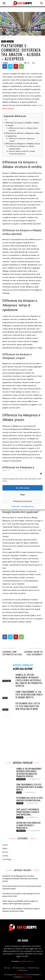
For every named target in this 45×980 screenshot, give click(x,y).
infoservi (21, 975)
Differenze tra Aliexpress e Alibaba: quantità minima (22, 148)
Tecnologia (10, 41)
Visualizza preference (22, 501)
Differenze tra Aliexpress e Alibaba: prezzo (23, 144)
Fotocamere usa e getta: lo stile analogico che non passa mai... (29, 799)
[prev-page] (4, 715)
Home (3, 38)
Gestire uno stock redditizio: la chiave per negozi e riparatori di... (28, 825)
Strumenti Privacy (33, 968)
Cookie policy (16, 506)
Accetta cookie (23, 488)
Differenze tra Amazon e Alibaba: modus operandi (23, 129)
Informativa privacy (28, 506)
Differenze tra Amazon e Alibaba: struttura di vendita (22, 124)
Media (10, 38)
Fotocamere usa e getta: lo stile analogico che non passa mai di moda (28, 706)
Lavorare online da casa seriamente (33, 653)
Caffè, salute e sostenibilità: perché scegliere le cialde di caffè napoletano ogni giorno (20, 902)
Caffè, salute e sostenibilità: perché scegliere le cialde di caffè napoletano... (28, 812)
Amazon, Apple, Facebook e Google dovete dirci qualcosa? (22, 152)
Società (5, 856)
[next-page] (8, 715)
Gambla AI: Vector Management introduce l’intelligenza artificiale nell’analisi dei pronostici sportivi (29, 680)
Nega (23, 494)
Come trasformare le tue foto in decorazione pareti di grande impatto (29, 695)
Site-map (7, 968)
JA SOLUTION (27, 977)
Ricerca (5, 852)
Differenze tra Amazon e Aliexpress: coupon (22, 140)
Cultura (5, 710)
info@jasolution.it (27, 961)
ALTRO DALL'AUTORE (22, 668)
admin (6, 63)
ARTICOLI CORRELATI (22, 665)
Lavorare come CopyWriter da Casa (12, 653)
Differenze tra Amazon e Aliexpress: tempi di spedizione (22, 135)
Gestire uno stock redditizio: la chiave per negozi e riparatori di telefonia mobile (21, 910)
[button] (41, 474)
